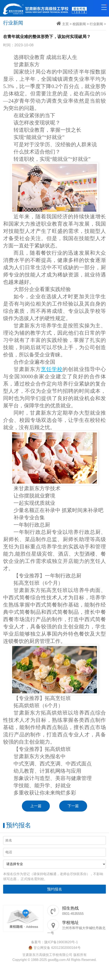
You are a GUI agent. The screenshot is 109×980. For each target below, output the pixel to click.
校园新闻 (79, 24)
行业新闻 (96, 24)
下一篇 (73, 806)
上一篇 (36, 806)
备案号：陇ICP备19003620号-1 (54, 942)
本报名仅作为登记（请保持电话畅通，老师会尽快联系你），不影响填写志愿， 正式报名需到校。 (53, 876)
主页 (65, 24)
